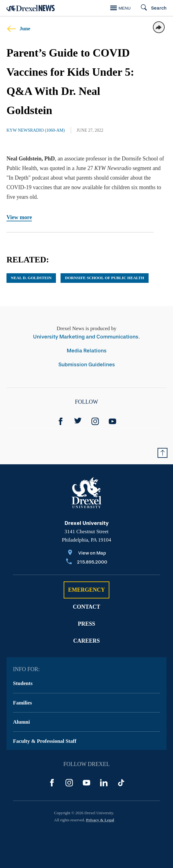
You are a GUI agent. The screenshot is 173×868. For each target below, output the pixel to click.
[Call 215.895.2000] (87, 562)
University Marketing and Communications (86, 337)
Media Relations (87, 351)
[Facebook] (61, 421)
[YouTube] (112, 421)
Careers (86, 641)
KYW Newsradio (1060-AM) (36, 130)
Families (22, 703)
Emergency (86, 590)
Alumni (21, 722)
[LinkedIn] (104, 783)
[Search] (151, 8)
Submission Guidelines (87, 365)
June (18, 29)
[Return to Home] (31, 8)
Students (23, 683)
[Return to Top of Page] (162, 453)
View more (19, 217)
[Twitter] (78, 421)
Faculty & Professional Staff (45, 741)
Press (86, 624)
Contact (87, 607)
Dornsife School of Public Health (104, 278)
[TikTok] (121, 783)
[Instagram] (95, 421)
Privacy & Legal (100, 820)
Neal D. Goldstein (31, 278)
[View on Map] (87, 553)
